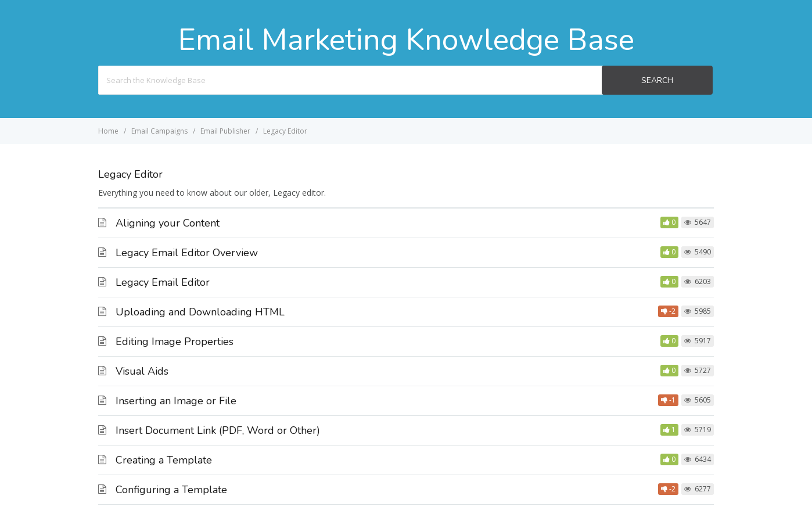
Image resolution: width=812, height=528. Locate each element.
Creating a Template (164, 460)
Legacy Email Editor (163, 282)
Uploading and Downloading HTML (200, 312)
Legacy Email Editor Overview (187, 253)
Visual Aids (142, 371)
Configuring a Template (171, 490)
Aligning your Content (168, 223)
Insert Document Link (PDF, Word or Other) (218, 430)
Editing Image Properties (175, 342)
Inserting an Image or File (176, 401)
